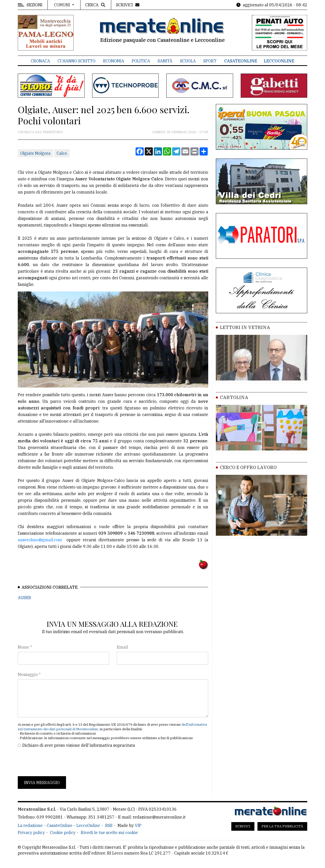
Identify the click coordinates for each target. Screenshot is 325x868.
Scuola (188, 61)
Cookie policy (63, 832)
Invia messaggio (42, 783)
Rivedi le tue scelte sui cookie (109, 832)
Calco (62, 153)
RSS (109, 825)
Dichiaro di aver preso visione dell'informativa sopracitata (79, 745)
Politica (141, 61)
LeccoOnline (279, 61)
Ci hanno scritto (77, 61)
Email (122, 647)
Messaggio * (29, 674)
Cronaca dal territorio (40, 132)
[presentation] (56, 762)
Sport (210, 61)
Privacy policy (31, 832)
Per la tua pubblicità (282, 826)
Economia (114, 61)
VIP (138, 825)
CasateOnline (241, 61)
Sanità (165, 61)
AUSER (25, 598)
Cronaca (40, 61)
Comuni (63, 5)
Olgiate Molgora (35, 153)
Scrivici (243, 826)
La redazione (30, 825)
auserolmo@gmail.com (40, 540)
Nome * (25, 647)
